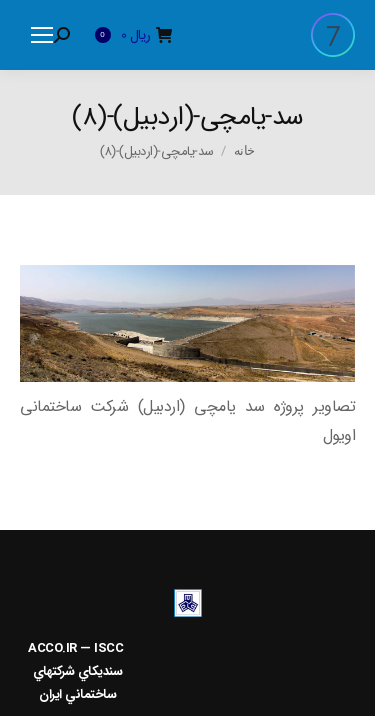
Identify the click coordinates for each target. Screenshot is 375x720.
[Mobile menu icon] (42, 35)
